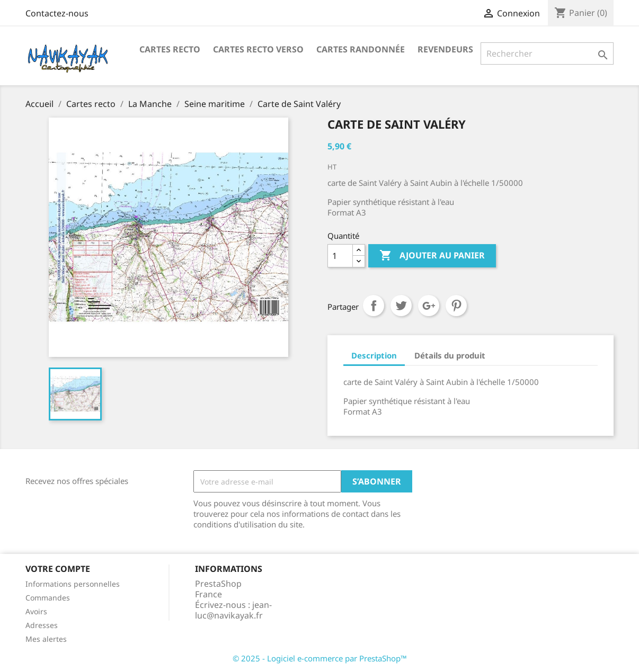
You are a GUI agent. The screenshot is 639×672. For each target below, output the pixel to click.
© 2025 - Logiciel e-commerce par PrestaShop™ (320, 658)
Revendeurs (445, 49)
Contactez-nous (57, 13)
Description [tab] (374, 355)
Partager (374, 306)
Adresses (42, 625)
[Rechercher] (547, 53)
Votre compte (58, 569)
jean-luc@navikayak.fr (233, 610)
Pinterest (456, 306)
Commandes (48, 598)
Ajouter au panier (432, 256)
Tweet (401, 306)
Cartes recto (170, 49)
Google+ (429, 306)
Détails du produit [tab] (450, 355)
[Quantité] (340, 256)
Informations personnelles (73, 584)
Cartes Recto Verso (258, 49)
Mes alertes (46, 639)
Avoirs (36, 611)
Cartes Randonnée (361, 49)
